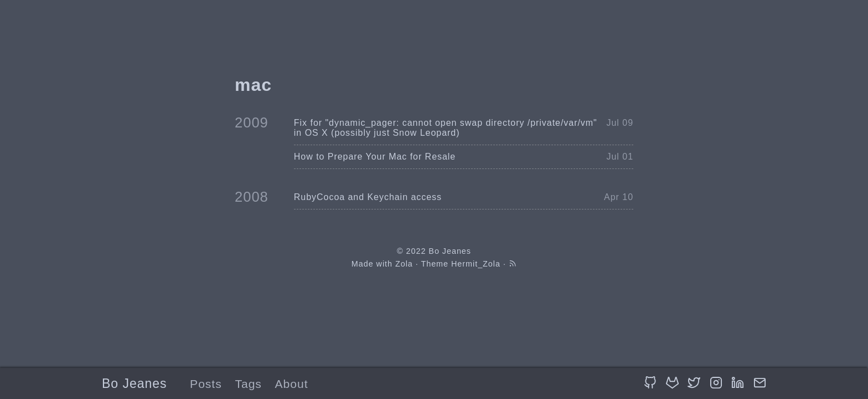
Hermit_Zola (476, 264)
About (292, 384)
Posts (206, 384)
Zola (404, 264)
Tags (248, 384)
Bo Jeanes (134, 383)
